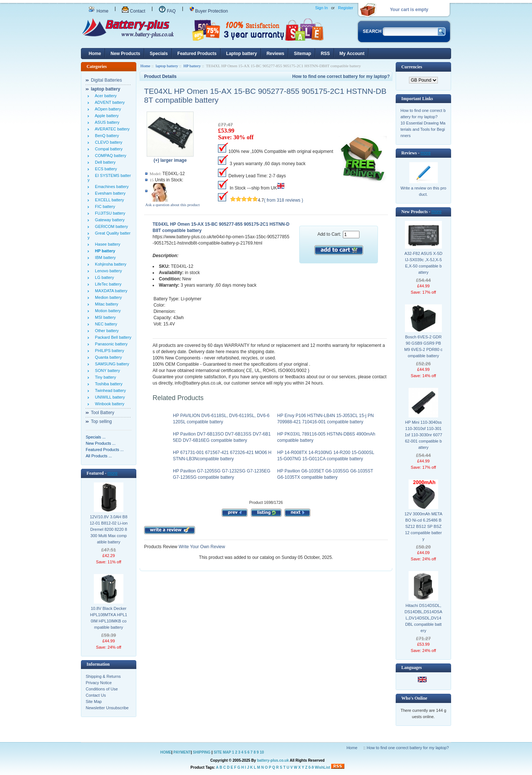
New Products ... (101, 443)
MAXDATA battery (110, 291)
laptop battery (167, 66)
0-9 (311, 767)
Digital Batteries (106, 80)
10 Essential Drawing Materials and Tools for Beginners (423, 129)
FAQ (167, 11)
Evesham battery (109, 193)
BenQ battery (106, 136)
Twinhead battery (109, 390)
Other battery (106, 331)
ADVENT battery (109, 102)
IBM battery (104, 257)
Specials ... (96, 437)
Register (346, 8)
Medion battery (107, 297)
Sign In (321, 8)
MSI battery (104, 317)
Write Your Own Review (201, 547)
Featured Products (197, 54)
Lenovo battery (107, 271)
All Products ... (99, 456)
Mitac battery (105, 304)
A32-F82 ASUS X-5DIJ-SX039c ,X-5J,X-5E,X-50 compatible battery (424, 263)
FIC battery (104, 206)
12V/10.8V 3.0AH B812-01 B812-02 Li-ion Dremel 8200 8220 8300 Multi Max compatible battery (109, 529)
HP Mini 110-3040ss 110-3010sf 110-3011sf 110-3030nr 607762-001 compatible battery (423, 435)
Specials (159, 54)
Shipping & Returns (103, 676)
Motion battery (107, 311)
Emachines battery (111, 187)
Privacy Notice (99, 683)
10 (262, 752)
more (112, 473)
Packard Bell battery (112, 337)
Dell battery (104, 162)
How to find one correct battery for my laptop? (341, 76)
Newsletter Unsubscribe (107, 708)
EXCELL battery (108, 200)
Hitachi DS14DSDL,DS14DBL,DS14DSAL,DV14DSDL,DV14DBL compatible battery (423, 618)
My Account (352, 54)
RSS (325, 54)
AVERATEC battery (111, 129)
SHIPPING (202, 752)
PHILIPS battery (108, 351)
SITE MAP (222, 752)
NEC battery (105, 324)
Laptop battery (241, 54)
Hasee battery (107, 244)
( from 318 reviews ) (283, 200)
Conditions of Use (102, 689)
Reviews (275, 54)
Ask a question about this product (173, 205)
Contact (134, 11)
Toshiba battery (108, 384)
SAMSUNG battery (111, 364)
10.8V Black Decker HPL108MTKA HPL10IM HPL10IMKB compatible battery (109, 618)
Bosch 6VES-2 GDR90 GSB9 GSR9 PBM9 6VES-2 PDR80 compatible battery (423, 346)
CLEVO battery (108, 142)
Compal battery (108, 149)
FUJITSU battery (109, 213)
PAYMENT (182, 752)
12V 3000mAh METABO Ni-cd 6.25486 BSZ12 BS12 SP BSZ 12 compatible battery (424, 526)
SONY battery (106, 371)
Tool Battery (103, 413)
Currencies (412, 67)
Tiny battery (104, 377)
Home (98, 11)
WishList (323, 767)
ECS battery (105, 169)
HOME (166, 752)
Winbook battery (109, 404)
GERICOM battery (110, 226)
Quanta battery (107, 357)
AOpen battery (107, 109)
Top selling (101, 421)
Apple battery (106, 116)
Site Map (94, 701)
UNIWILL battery (109, 397)
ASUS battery (106, 122)
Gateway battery (109, 220)
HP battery (192, 66)
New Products (125, 54)
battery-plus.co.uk (273, 760)
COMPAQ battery (110, 156)
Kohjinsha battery (110, 264)
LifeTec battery (107, 284)
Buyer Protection (209, 11)
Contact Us (96, 695)
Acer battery (105, 96)
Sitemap (302, 54)
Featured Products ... (105, 450)
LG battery (103, 277)
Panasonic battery (110, 344)
